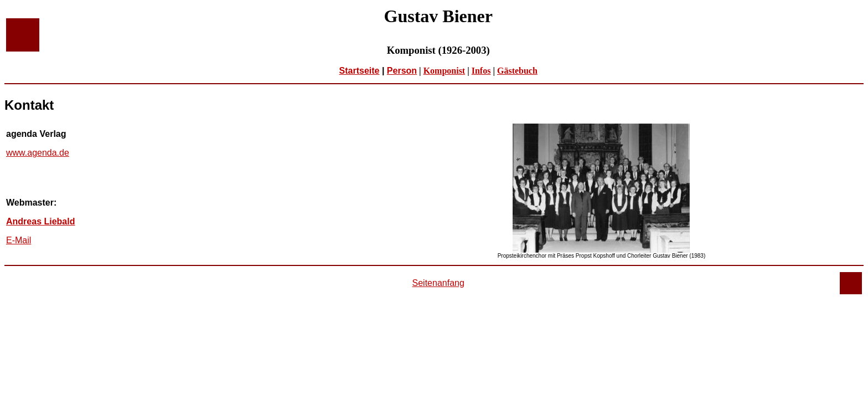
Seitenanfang (438, 283)
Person (402, 71)
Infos (481, 71)
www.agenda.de (38, 153)
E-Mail (19, 240)
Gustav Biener (438, 16)
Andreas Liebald (40, 221)
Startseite (360, 71)
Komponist (445, 71)
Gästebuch (517, 71)
